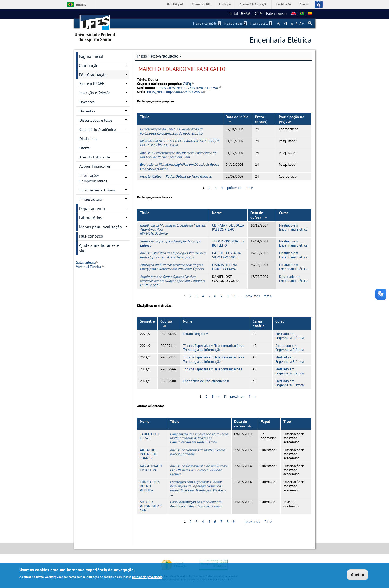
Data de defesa (259, 215)
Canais (304, 4)
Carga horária (259, 323)
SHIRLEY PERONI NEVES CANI (151, 506)
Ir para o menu (235, 24)
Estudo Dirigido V (195, 334)
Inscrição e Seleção (95, 93)
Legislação (284, 4)
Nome (217, 213)
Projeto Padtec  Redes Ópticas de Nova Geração (176, 176)
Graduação (89, 65)
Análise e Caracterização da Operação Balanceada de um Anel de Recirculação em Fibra (178, 155)
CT (259, 14)
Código (166, 323)
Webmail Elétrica (90, 267)
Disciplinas (88, 139)
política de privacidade (147, 578)
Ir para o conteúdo (207, 24)
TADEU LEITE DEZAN (150, 436)
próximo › (234, 188)
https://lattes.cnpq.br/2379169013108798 (188, 88)
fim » (249, 188)
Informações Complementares (93, 178)
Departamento (92, 208)
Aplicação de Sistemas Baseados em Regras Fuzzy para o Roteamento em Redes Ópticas (172, 267)
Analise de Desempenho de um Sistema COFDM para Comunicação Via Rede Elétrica (199, 470)
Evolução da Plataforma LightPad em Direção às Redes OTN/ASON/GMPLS (179, 167)
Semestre (147, 321)
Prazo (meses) (261, 119)
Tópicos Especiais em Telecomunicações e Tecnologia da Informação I (214, 348)
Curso (284, 213)
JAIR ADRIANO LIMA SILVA (151, 468)
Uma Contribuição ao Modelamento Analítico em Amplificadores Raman (196, 504)
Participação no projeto (292, 119)
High (286, 24)
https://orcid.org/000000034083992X (177, 92)
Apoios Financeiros (95, 166)
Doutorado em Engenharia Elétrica (293, 279)
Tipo (287, 421)
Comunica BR (201, 4)
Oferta (85, 148)
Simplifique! (175, 4)
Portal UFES (240, 14)
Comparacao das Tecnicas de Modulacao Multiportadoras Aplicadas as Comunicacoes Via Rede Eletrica (199, 438)
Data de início (237, 119)
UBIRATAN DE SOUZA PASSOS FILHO (228, 227)
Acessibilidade (279, 24)
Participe (225, 4)
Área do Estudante (95, 157)
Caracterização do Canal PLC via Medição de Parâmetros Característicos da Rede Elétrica (172, 131)
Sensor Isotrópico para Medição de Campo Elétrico (170, 243)
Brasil (81, 4)
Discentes (87, 111)
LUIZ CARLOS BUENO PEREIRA (150, 486)
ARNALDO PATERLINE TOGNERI (148, 454)
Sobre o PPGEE (92, 84)
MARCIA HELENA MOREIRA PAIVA (224, 267)
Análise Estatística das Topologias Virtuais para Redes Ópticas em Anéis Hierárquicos (173, 255)
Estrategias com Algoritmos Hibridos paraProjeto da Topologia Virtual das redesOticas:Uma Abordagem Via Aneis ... (198, 488)
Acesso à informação (254, 4)
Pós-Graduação (165, 56)
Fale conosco (277, 14)
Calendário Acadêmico (98, 129)
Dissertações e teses (96, 120)
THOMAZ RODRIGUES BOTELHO (228, 243)
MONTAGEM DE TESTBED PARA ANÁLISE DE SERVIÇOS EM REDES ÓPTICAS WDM (180, 143)
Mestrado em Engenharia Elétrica (293, 227)
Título (145, 117)
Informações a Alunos (97, 190)
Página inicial (91, 56)
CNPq (189, 84)
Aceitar (358, 575)
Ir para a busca (261, 24)
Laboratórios (90, 218)
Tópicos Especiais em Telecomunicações (212, 369)
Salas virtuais (87, 262)
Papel (265, 421)
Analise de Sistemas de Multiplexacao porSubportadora (197, 452)
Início (142, 56)
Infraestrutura (91, 199)
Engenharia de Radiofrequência (206, 381)
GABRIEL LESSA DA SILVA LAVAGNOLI (226, 255)
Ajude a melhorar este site (99, 248)
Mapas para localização (100, 227)
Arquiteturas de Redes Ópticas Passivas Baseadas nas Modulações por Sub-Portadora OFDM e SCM (172, 281)
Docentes (87, 102)
